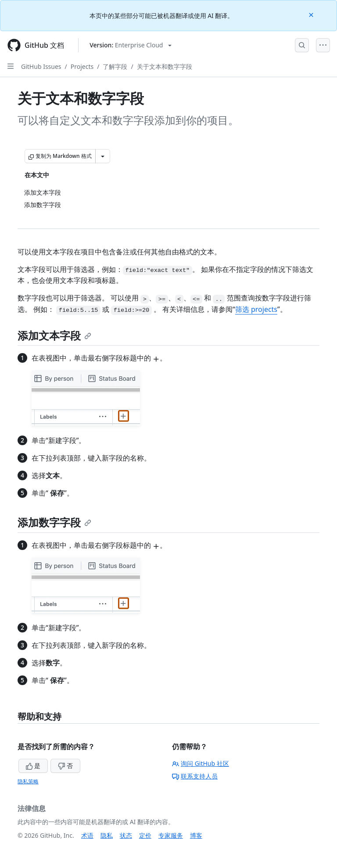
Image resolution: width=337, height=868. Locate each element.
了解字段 (115, 66)
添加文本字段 (54, 335)
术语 (87, 835)
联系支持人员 (195, 776)
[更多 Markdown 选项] (103, 156)
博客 (196, 835)
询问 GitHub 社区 (201, 763)
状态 (126, 835)
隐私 (107, 835)
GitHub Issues (41, 66)
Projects (82, 66)
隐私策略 (28, 781)
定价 (145, 835)
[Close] (312, 14)
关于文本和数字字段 (165, 66)
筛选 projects (256, 309)
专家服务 (171, 835)
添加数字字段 (54, 522)
